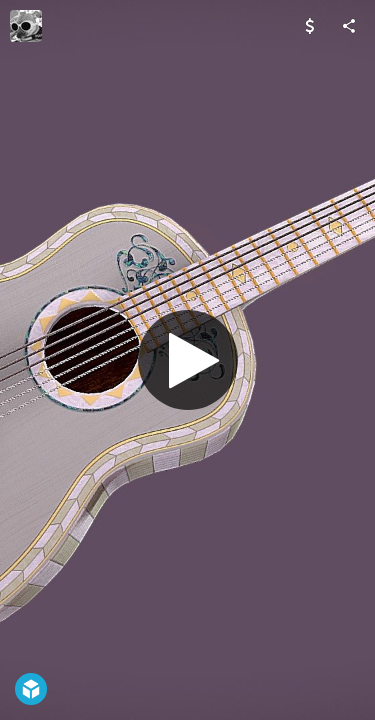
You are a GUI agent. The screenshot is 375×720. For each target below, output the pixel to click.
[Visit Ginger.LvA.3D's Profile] (26, 26)
